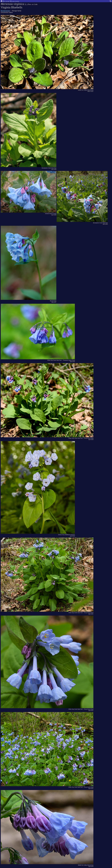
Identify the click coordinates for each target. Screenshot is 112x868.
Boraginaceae (5, 11)
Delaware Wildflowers (10, 1)
